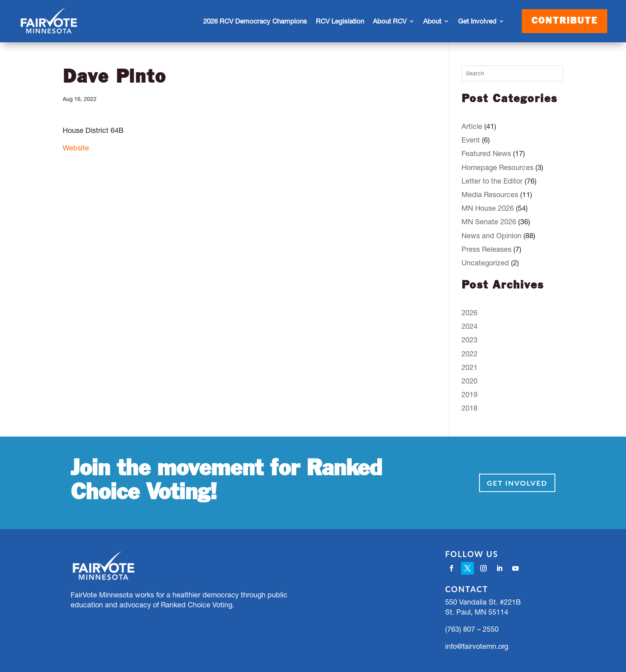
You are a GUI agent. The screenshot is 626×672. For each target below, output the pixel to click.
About (432, 21)
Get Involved (477, 21)
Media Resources (490, 195)
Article (472, 126)
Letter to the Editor (492, 181)
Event (471, 140)
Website (76, 148)
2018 (469, 408)
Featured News (486, 153)
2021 (469, 367)
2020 (469, 381)
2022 (469, 354)
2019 (469, 394)
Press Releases (486, 249)
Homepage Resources (497, 167)
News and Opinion (491, 236)
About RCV (390, 21)
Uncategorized (485, 263)
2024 (469, 326)
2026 (469, 313)
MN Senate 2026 (489, 222)
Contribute (565, 21)
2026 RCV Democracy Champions (255, 21)
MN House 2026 (488, 208)
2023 (469, 340)
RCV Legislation (340, 21)
